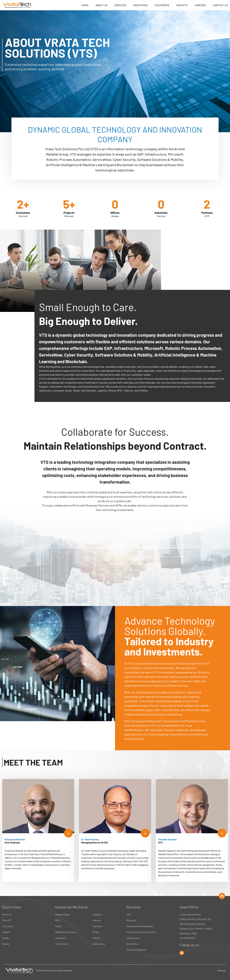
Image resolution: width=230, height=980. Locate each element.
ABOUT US (102, 5)
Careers (6, 938)
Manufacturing (62, 914)
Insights (6, 932)
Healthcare (60, 938)
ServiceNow (132, 944)
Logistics (97, 914)
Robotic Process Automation (141, 932)
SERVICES (120, 5)
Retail (58, 926)
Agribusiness (99, 944)
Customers (8, 926)
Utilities (96, 938)
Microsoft (131, 920)
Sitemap (221, 970)
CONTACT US (220, 5)
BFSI (58, 920)
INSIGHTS (182, 5)
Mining (96, 932)
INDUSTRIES (141, 5)
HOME (85, 5)
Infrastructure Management (140, 926)
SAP (129, 914)
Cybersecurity (133, 938)
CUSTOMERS (162, 5)
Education (98, 926)
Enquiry (6, 944)
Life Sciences (62, 944)
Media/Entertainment (66, 932)
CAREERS (200, 5)
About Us (7, 914)
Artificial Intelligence (136, 950)
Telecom (97, 920)
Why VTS (7, 920)
